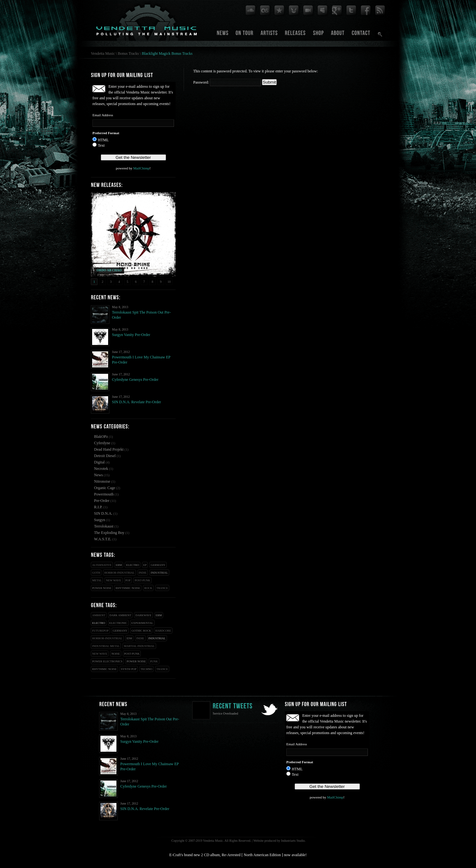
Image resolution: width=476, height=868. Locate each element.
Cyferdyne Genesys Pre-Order (135, 380)
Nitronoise (102, 481)
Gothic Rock (141, 631)
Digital (99, 462)
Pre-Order (102, 501)
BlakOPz (101, 437)
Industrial (159, 573)
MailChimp (141, 168)
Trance (162, 588)
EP (145, 565)
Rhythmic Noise (128, 588)
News (98, 475)
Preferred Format (106, 133)
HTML (103, 140)
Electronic (118, 623)
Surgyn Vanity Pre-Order (131, 335)
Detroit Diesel (105, 456)
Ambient (99, 615)
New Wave (113, 580)
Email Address (103, 115)
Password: (227, 82)
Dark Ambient (120, 615)
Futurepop (100, 631)
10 (169, 282)
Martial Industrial (139, 646)
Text (101, 145)
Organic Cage (105, 488)
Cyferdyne (102, 443)
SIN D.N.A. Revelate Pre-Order (136, 402)
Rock (148, 588)
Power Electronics (107, 661)
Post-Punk (143, 580)
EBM (119, 565)
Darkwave (143, 615)
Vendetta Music (103, 53)
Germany (158, 565)
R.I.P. (98, 507)
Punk (154, 661)
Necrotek (101, 469)
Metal (97, 580)
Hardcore (163, 631)
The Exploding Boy (109, 533)
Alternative (102, 565)
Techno (147, 669)
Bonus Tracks (128, 53)
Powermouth (104, 494)
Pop (128, 580)
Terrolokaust (104, 526)
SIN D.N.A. (103, 513)
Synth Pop (129, 669)
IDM (130, 638)
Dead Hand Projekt (109, 449)
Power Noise (102, 588)
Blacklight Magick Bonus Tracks (167, 53)
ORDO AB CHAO (109, 270)
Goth (96, 573)
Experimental (142, 623)
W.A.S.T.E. (103, 539)
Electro (133, 565)
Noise (116, 654)
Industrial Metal (106, 646)
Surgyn (99, 520)
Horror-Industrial (119, 573)
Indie (143, 573)
